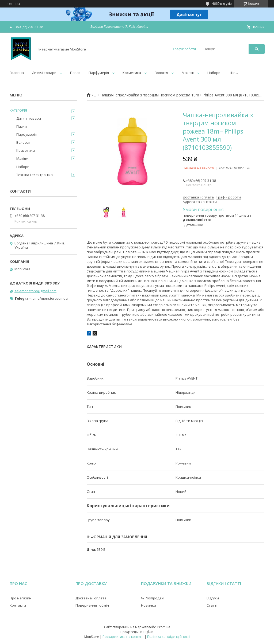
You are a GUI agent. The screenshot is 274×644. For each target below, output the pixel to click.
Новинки (149, 605)
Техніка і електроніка (35, 175)
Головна (17, 73)
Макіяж (188, 73)
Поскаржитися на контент (123, 637)
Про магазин (20, 598)
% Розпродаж (153, 598)
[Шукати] (257, 49)
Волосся (161, 73)
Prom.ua (164, 627)
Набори (214, 73)
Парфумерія (99, 73)
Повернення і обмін (92, 605)
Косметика (132, 73)
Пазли (75, 73)
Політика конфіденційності (168, 637)
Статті (212, 605)
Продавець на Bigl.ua (137, 632)
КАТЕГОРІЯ (18, 110)
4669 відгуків (222, 4)
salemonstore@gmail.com (35, 291)
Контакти (18, 605)
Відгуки (213, 598)
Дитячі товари (44, 73)
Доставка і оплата (91, 598)
